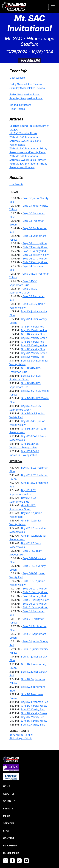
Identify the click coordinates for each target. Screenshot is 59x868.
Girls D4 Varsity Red (33, 327)
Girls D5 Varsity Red (33, 342)
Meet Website (17, 78)
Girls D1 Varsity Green (35, 592)
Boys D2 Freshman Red (35, 702)
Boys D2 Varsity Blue (33, 709)
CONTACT (9, 838)
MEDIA (7, 816)
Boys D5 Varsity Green (34, 353)
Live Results (16, 184)
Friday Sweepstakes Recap (25, 95)
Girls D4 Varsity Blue (33, 334)
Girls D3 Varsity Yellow (36, 255)
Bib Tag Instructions (20, 105)
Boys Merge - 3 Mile (21, 735)
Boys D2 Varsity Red (33, 717)
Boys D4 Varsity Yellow (34, 330)
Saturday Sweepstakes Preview (27, 88)
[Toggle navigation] (53, 7)
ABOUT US (9, 794)
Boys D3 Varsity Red (34, 251)
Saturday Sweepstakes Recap (26, 98)
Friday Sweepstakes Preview (26, 84)
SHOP (6, 831)
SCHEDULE (9, 801)
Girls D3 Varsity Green (35, 247)
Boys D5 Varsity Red (33, 357)
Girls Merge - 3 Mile (21, 738)
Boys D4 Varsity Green (34, 338)
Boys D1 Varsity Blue (35, 589)
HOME (6, 786)
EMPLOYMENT (11, 846)
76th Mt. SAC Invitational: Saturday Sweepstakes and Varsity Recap (25, 141)
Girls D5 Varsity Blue (33, 349)
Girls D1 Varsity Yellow (36, 600)
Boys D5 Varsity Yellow (34, 345)
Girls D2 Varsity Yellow (34, 706)
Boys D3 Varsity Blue (35, 243)
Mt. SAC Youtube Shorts (23, 133)
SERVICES (9, 823)
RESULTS (8, 809)
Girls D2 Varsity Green (34, 713)
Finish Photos (17, 109)
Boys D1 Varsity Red (34, 596)
